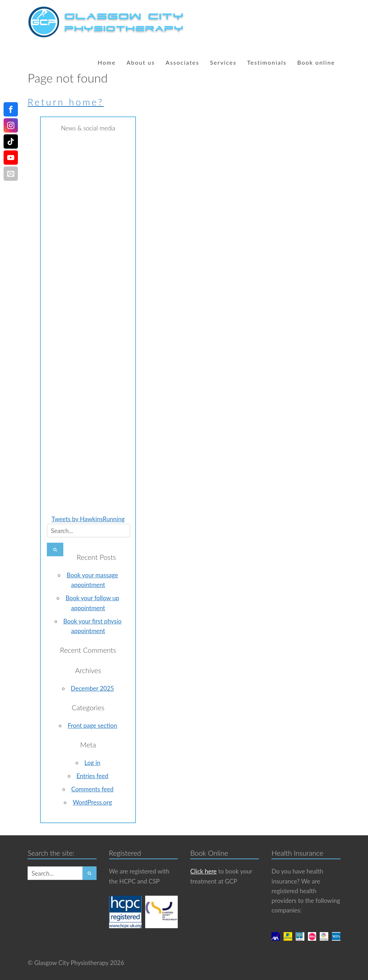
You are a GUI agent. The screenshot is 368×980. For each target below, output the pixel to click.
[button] (55, 549)
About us (141, 62)
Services (223, 62)
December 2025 (92, 688)
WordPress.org (92, 802)
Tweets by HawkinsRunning (88, 519)
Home (107, 62)
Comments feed (92, 789)
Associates (182, 62)
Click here (203, 871)
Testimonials (267, 62)
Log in (92, 763)
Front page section (92, 725)
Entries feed (92, 776)
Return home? (66, 102)
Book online (316, 62)
